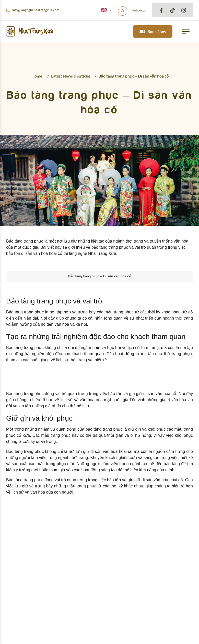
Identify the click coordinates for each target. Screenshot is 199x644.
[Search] (123, 11)
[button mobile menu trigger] (186, 31)
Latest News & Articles (71, 76)
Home (37, 76)
